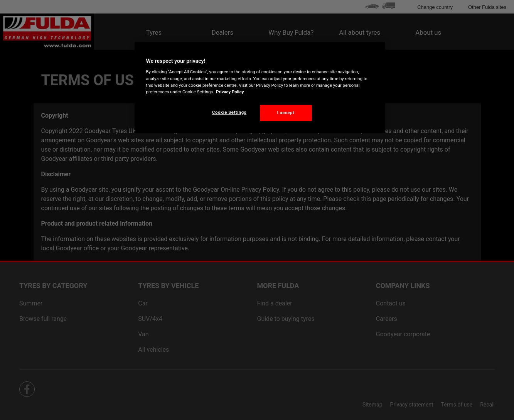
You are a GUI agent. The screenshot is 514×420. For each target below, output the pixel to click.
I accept (286, 113)
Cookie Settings (229, 112)
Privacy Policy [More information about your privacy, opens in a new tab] (230, 92)
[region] (260, 88)
